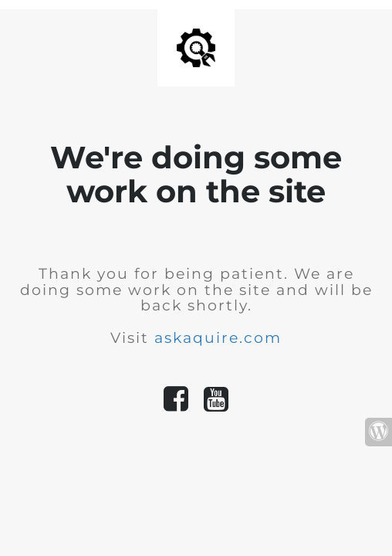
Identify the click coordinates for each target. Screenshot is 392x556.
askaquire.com (218, 338)
